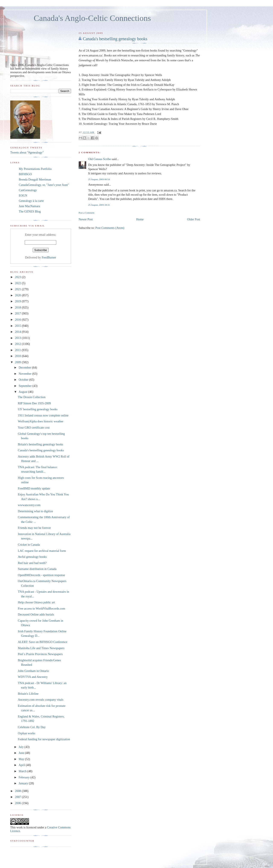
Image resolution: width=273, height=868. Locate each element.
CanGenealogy (28, 190)
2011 (18, 350)
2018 (18, 307)
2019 (18, 301)
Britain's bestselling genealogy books (41, 444)
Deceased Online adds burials (36, 614)
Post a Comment (86, 213)
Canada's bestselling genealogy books (115, 39)
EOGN (23, 195)
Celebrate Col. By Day (32, 727)
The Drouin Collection (32, 397)
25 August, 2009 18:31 (99, 205)
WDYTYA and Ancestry (33, 677)
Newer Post (86, 219)
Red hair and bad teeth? (32, 563)
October (24, 380)
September (25, 386)
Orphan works (27, 733)
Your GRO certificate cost (34, 428)
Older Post (194, 219)
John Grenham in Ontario (33, 671)
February (24, 777)
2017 (18, 313)
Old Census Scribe (99, 159)
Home (140, 219)
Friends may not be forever (34, 528)
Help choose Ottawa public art (36, 602)
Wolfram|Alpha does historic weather (41, 421)
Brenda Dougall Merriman (35, 179)
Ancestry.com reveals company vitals (41, 700)
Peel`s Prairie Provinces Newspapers (40, 654)
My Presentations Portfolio (35, 169)
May (22, 759)
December (25, 367)
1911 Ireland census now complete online (43, 415)
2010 (18, 356)
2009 (18, 362)
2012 (18, 344)
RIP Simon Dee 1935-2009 (34, 403)
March (23, 771)
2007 (18, 797)
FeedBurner (49, 257)
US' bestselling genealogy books (38, 409)
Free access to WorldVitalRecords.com (42, 608)
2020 (18, 295)
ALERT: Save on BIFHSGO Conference (43, 642)
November (25, 374)
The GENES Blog (30, 211)
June (22, 753)
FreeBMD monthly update (34, 488)
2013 (18, 338)
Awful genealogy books (32, 557)
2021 (18, 289)
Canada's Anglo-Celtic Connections (92, 18)
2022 (18, 283)
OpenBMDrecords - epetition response (41, 575)
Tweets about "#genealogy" (27, 152)
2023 (18, 277)
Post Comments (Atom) (110, 228)
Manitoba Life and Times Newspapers (41, 648)
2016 (18, 320)
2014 (18, 332)
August (23, 392)
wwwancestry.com (29, 505)
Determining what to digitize (36, 511)
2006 (18, 803)
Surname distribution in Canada (37, 569)
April (22, 765)
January (24, 783)
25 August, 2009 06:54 (99, 179)
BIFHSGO (25, 174)
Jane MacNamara (29, 206)
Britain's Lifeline (28, 694)
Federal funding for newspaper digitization (44, 739)
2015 (18, 326)
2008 (18, 791)
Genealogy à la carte (31, 201)
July (21, 747)
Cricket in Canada (29, 545)
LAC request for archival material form (42, 551)
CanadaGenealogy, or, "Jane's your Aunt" (44, 185)
